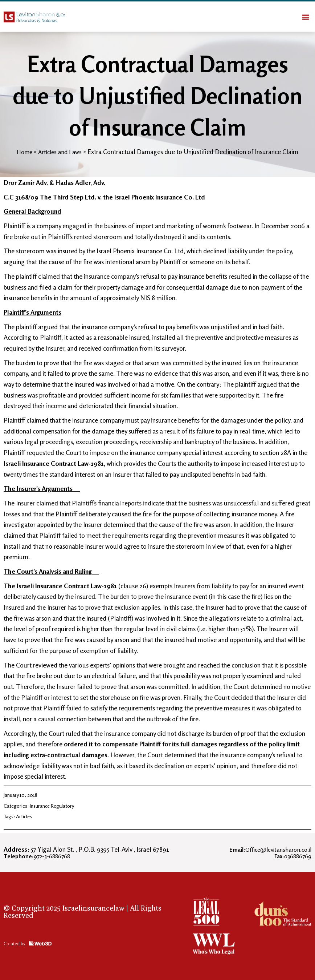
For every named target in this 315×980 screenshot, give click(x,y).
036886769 (291, 856)
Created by (17, 943)
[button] (305, 17)
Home (23, 152)
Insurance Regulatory (52, 806)
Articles (24, 816)
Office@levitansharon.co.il (266, 849)
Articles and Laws (61, 152)
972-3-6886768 (40, 856)
